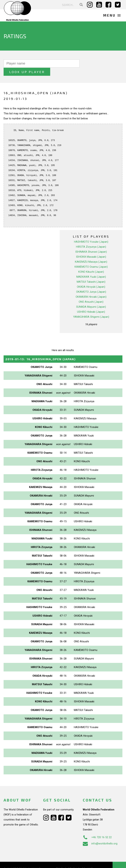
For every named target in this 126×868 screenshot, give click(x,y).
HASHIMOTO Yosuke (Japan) (91, 233)
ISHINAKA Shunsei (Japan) (91, 243)
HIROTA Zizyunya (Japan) (91, 238)
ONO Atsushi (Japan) (91, 293)
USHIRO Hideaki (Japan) (91, 303)
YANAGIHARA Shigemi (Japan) (91, 308)
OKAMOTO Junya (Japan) (91, 283)
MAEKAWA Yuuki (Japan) (91, 268)
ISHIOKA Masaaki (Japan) (91, 248)
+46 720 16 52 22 (97, 829)
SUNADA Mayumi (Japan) (91, 298)
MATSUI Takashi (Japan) (91, 273)
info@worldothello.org (100, 835)
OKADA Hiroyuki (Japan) (91, 278)
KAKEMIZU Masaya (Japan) (91, 253)
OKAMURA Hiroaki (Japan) (91, 288)
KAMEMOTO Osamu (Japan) (91, 258)
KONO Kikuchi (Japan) (91, 263)
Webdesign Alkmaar (26, 860)
